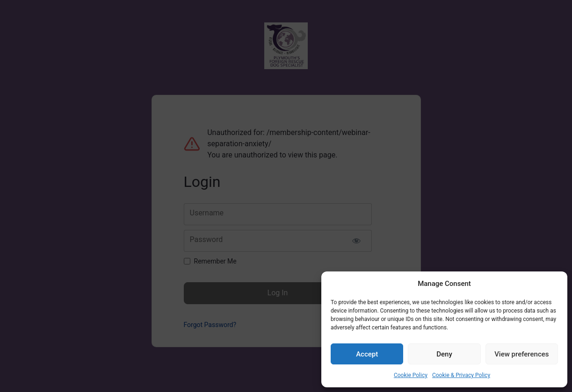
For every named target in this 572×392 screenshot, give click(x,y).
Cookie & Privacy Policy (461, 375)
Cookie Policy (411, 375)
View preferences (521, 354)
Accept (367, 354)
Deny (444, 354)
